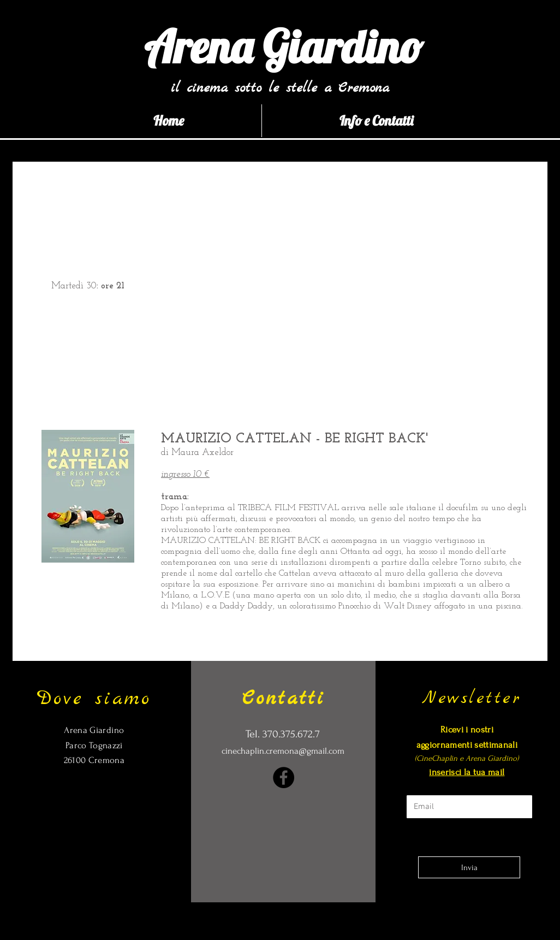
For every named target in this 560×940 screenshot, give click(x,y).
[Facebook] (284, 778)
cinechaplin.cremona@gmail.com (283, 751)
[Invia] (469, 867)
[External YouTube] (345, 285)
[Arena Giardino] (283, 47)
